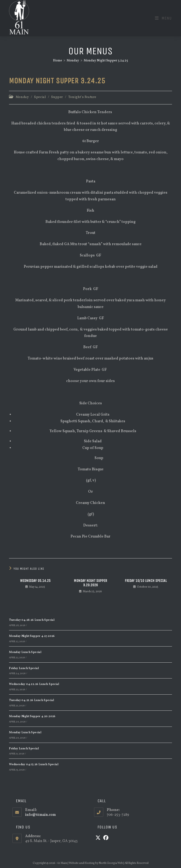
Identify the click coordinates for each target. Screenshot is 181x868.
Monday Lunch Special (25, 652)
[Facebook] (106, 838)
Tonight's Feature (82, 97)
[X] (98, 838)
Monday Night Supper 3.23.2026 (90, 583)
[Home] (58, 61)
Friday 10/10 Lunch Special (146, 581)
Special (40, 97)
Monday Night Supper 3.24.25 (106, 61)
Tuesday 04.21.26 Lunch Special (31, 700)
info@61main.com (40, 815)
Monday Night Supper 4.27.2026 (32, 636)
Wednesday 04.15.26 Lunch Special (34, 765)
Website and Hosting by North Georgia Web (96, 863)
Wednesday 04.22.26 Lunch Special (34, 684)
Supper (57, 97)
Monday (22, 97)
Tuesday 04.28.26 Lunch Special (32, 620)
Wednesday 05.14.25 (35, 581)
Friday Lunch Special (24, 668)
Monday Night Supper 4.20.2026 (32, 716)
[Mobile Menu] (163, 18)
